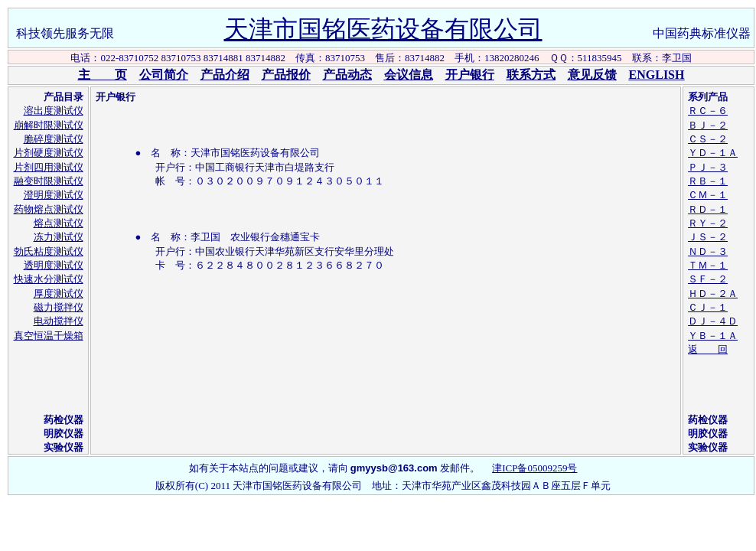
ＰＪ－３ (708, 167)
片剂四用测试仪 (49, 167)
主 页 (103, 75)
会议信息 (409, 75)
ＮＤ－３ (708, 251)
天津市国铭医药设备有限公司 (383, 29)
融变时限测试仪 (49, 181)
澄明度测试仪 (54, 195)
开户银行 (470, 75)
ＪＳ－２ (708, 237)
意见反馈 (592, 75)
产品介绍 (225, 75)
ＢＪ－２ (708, 125)
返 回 (708, 349)
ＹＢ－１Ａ (713, 336)
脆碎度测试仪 (54, 139)
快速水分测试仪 (49, 279)
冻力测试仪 (59, 237)
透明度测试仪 (54, 265)
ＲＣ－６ (708, 111)
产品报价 (286, 75)
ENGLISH (657, 75)
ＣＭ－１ (708, 195)
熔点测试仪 (59, 223)
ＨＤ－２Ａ (713, 293)
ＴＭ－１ (708, 265)
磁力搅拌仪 (59, 307)
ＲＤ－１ (708, 209)
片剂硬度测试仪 (49, 153)
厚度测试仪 (59, 293)
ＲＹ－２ (708, 223)
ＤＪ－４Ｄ (713, 321)
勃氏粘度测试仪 (49, 251)
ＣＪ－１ (708, 307)
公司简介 (164, 75)
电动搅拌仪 (59, 321)
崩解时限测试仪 (49, 125)
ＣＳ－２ (708, 139)
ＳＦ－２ (708, 279)
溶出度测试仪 (54, 111)
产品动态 (347, 75)
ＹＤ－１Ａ (713, 153)
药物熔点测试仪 (49, 209)
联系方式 (531, 75)
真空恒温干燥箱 (49, 336)
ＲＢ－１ (708, 181)
